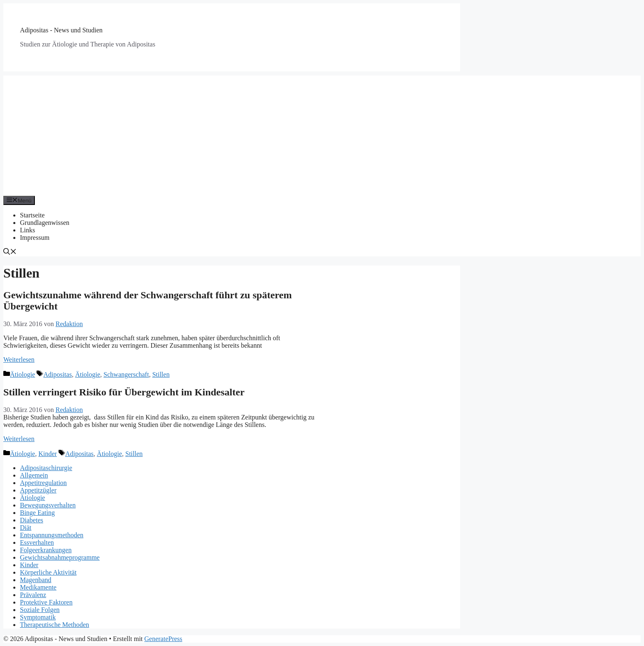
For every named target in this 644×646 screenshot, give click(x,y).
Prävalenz (33, 595)
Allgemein (34, 475)
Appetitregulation (43, 483)
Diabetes (32, 520)
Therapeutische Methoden (55, 625)
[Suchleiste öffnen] (10, 252)
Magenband (36, 580)
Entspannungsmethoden (52, 535)
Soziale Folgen (40, 610)
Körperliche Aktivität (48, 572)
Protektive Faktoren (46, 602)
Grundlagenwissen (45, 223)
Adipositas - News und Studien (61, 30)
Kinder (47, 454)
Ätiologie (22, 374)
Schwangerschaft (126, 374)
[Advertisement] (322, 134)
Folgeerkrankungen (46, 550)
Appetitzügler (38, 490)
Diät (26, 528)
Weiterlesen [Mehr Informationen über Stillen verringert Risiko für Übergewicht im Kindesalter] (19, 439)
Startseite (32, 215)
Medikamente (38, 587)
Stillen (161, 374)
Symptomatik (38, 617)
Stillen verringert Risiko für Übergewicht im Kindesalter (124, 392)
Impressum (35, 238)
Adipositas (57, 374)
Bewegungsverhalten (48, 505)
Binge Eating (37, 513)
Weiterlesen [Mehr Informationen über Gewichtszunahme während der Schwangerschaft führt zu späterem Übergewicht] (19, 360)
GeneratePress (164, 639)
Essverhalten (37, 542)
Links (27, 230)
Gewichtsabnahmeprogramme (60, 557)
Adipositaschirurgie (46, 468)
